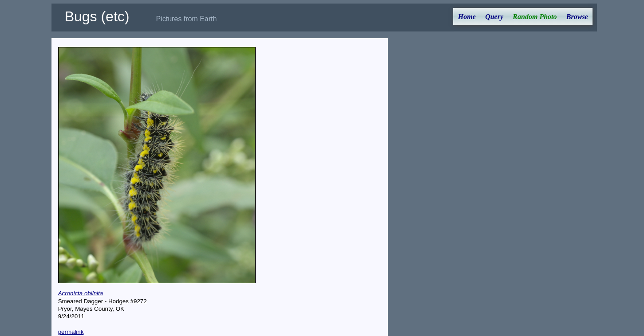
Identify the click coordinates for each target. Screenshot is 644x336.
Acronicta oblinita (81, 293)
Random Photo (535, 17)
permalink (71, 332)
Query (494, 17)
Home (467, 17)
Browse (577, 17)
